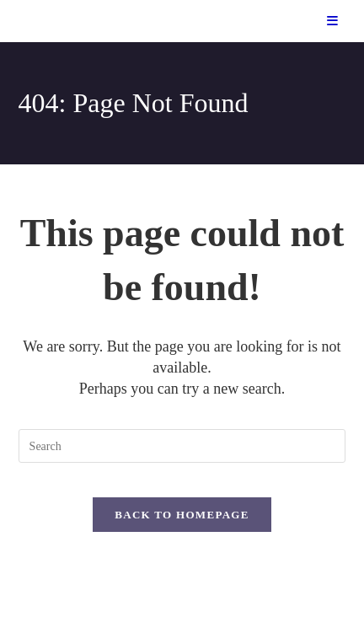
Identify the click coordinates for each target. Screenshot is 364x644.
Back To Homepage (182, 515)
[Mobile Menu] (333, 21)
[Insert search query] (182, 446)
